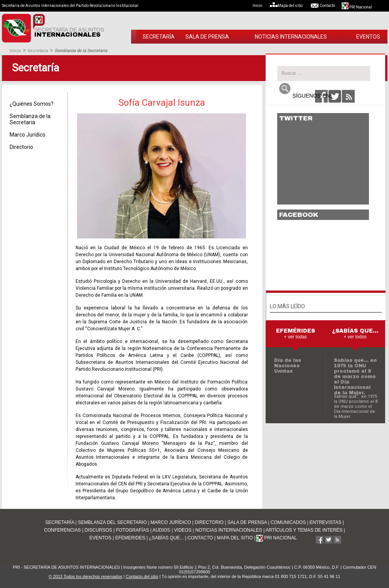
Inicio (261, 6)
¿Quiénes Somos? (32, 104)
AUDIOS (162, 530)
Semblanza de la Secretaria (30, 119)
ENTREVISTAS (325, 522)
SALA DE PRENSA (207, 37)
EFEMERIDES (130, 538)
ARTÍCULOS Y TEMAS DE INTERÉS (304, 530)
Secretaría (38, 51)
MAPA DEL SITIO (235, 538)
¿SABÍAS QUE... (167, 538)
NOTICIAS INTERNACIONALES (291, 37)
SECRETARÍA (159, 37)
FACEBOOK (299, 215)
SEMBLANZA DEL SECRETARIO (112, 522)
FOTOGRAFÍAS (133, 530)
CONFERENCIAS (62, 530)
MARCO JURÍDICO (171, 522)
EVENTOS (368, 37)
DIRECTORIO (209, 522)
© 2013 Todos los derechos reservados (85, 576)
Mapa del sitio (290, 6)
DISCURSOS (98, 530)
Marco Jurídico (28, 135)
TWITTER (296, 118)
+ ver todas (295, 337)
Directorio (21, 147)
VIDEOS (183, 530)
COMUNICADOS (288, 522)
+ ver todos (355, 337)
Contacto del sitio (142, 576)
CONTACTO (200, 538)
